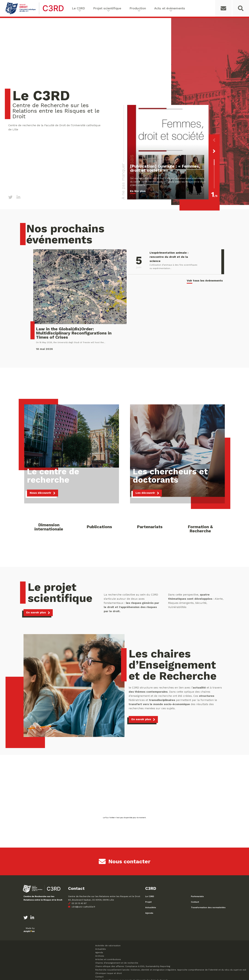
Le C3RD (78, 8)
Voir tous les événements (205, 281)
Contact (195, 902)
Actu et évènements (170, 8)
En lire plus (138, 191)
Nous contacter (125, 861)
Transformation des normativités (208, 907)
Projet (148, 902)
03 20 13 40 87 (77, 903)
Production (138, 8)
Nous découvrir (40, 493)
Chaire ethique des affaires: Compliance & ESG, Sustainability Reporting (133, 966)
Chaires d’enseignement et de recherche (117, 963)
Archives (100, 956)
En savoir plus (36, 612)
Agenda (149, 913)
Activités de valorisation (108, 946)
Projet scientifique (107, 8)
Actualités (151, 907)
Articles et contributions (108, 959)
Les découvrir (145, 493)
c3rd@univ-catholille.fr (82, 907)
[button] (214, 140)
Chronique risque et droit (109, 973)
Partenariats (197, 896)
